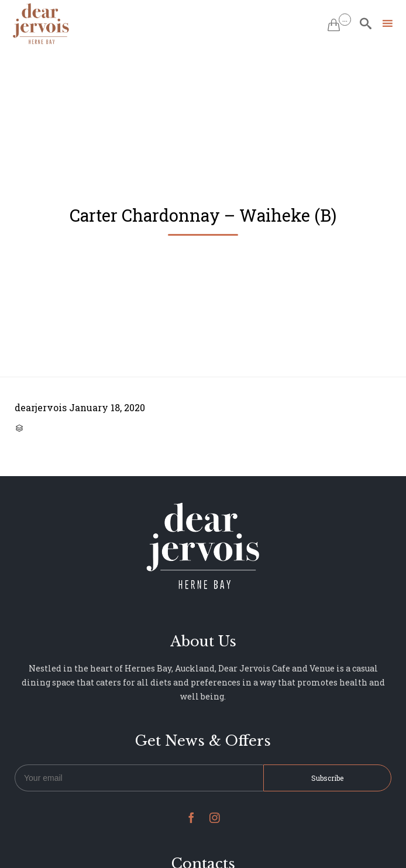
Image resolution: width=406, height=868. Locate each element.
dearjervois (41, 407)
